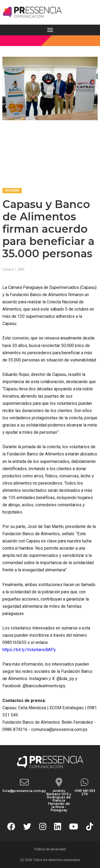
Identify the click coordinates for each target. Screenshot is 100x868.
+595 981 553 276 (85, 792)
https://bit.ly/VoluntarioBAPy (29, 650)
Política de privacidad (50, 849)
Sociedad (12, 190)
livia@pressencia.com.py (24, 791)
